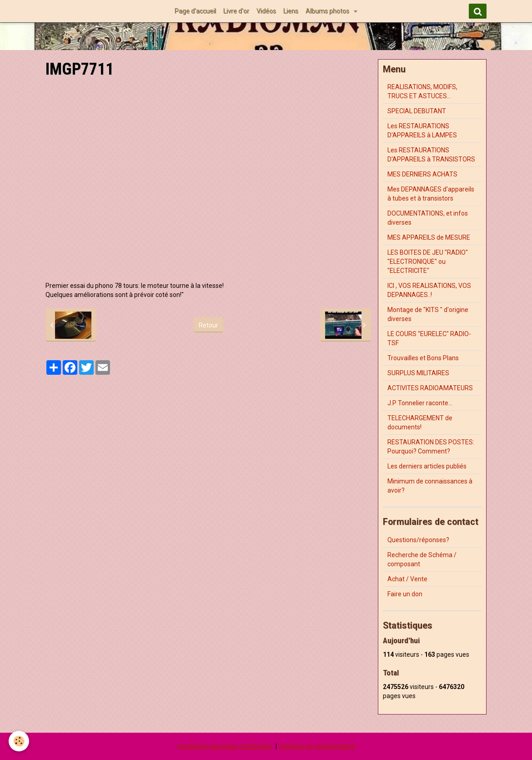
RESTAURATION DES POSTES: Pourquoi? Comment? (431, 447)
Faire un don (405, 594)
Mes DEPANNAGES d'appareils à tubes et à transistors (431, 194)
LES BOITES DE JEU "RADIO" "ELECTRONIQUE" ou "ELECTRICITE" (428, 262)
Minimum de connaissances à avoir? (430, 486)
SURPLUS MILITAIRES (418, 373)
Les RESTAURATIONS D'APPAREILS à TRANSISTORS (431, 155)
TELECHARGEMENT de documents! (420, 423)
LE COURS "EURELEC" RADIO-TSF (429, 338)
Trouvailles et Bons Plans (423, 358)
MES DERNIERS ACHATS (422, 174)
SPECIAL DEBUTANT (417, 111)
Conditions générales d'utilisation (225, 746)
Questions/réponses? (418, 540)
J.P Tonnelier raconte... (420, 403)
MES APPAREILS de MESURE (429, 237)
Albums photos (328, 11)
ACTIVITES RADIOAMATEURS (430, 388)
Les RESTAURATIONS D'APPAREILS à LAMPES (422, 131)
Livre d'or (236, 11)
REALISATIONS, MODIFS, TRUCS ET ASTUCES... (422, 91)
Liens (291, 11)
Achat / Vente (407, 579)
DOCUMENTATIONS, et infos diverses (428, 218)
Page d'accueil (195, 11)
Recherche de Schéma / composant (422, 559)
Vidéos (266, 11)
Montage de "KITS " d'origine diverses (428, 314)
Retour (208, 325)
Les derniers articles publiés (427, 466)
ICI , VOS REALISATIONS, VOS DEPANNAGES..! (429, 290)
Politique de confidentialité (317, 746)
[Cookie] (19, 741)
